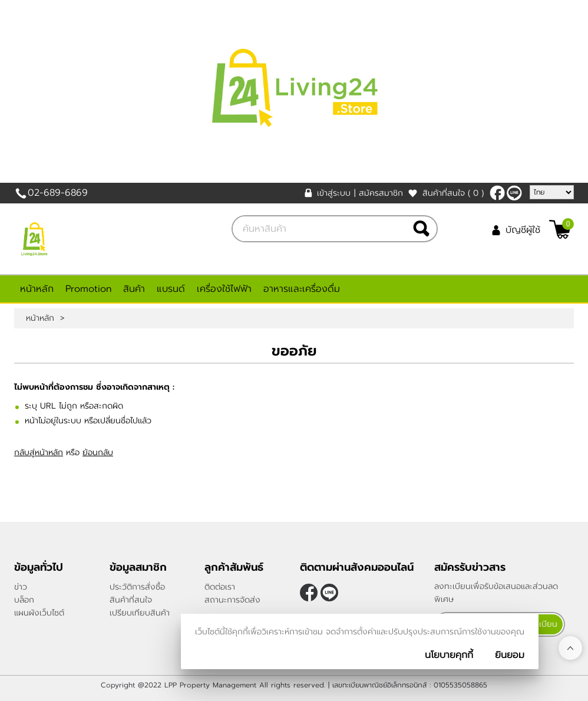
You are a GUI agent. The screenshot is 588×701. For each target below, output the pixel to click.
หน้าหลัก (37, 289)
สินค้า (134, 289)
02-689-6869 (58, 193)
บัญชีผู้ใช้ (523, 230)
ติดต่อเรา (220, 587)
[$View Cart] (560, 229)
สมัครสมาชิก (381, 193)
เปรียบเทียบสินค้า (140, 613)
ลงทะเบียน (539, 624)
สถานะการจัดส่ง (232, 600)
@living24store (514, 193)
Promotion (88, 289)
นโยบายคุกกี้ (449, 655)
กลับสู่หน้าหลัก (39, 452)
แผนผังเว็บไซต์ (39, 613)
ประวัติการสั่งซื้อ (137, 587)
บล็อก (24, 600)
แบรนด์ (171, 289)
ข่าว (21, 587)
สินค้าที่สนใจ (453, 193)
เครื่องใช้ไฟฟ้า (224, 289)
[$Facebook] (497, 193)
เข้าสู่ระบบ (334, 193)
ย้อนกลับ (98, 452)
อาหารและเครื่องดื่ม (302, 289)
